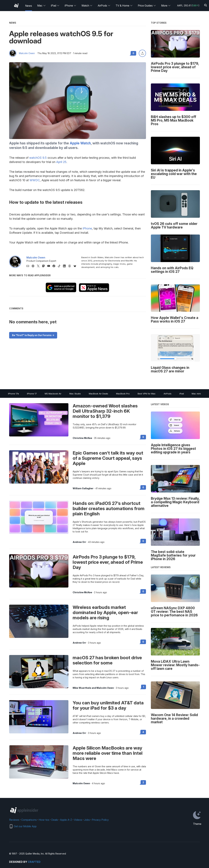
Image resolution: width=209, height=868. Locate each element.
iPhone (70, 6)
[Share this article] (142, 53)
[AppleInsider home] (16, 6)
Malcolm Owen (27, 53)
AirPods (104, 6)
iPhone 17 (32, 394)
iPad (55, 6)
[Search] (206, 5)
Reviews (14, 820)
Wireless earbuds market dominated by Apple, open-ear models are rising (105, 612)
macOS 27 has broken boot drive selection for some (107, 660)
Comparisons (29, 820)
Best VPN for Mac (147, 394)
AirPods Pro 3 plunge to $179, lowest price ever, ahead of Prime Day (108, 562)
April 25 (61, 162)
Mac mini (196, 394)
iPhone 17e (13, 394)
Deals (55, 820)
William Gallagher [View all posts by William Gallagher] (83, 488)
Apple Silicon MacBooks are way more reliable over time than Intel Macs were (108, 753)
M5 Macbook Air (53, 394)
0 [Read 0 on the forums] (143, 437)
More (166, 6)
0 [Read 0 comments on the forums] (133, 53)
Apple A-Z (66, 820)
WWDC (35, 180)
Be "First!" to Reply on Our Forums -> (33, 335)
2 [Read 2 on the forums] (143, 782)
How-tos (44, 820)
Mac (41, 6)
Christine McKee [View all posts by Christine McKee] (82, 438)
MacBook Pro (123, 394)
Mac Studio (75, 394)
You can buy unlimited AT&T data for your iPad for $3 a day (108, 705)
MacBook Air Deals (98, 394)
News (29, 6)
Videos (78, 820)
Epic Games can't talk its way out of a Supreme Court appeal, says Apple (108, 458)
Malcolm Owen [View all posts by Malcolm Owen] (81, 783)
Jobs (87, 820)
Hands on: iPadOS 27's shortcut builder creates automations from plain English (109, 508)
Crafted (34, 862)
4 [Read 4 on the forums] (143, 732)
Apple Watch (80, 143)
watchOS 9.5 (38, 158)
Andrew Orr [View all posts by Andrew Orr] (79, 542)
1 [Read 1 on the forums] (144, 687)
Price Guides (147, 6)
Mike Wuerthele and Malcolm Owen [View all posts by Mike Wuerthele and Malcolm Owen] (93, 688)
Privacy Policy (100, 820)
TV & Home (124, 6)
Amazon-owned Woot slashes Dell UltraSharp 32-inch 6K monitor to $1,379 (105, 411)
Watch (87, 6)
